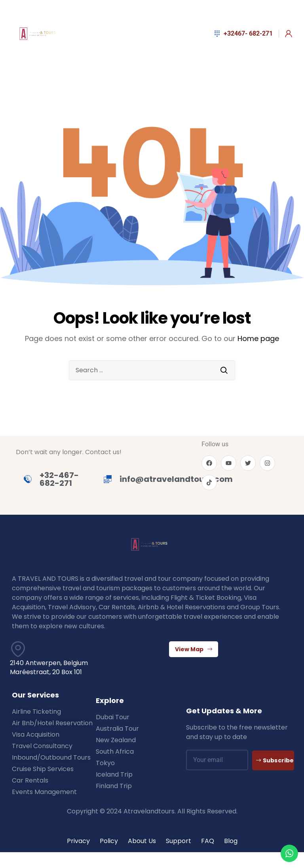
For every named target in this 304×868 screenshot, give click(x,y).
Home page (258, 338)
